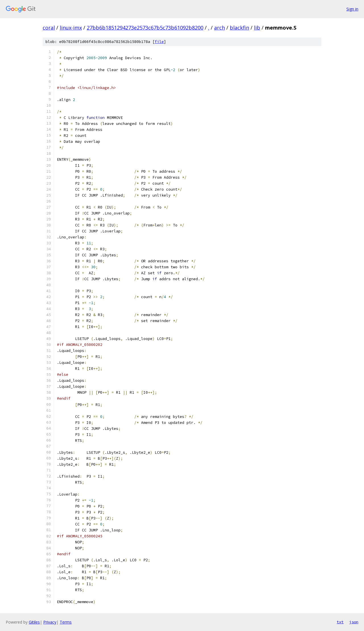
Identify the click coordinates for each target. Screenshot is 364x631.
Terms (66, 622)
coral (49, 28)
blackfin (239, 28)
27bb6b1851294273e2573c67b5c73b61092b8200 (145, 28)
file (159, 42)
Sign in (352, 9)
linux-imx (71, 28)
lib (257, 28)
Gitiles (34, 622)
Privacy (50, 622)
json (354, 622)
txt (340, 622)
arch (220, 28)
